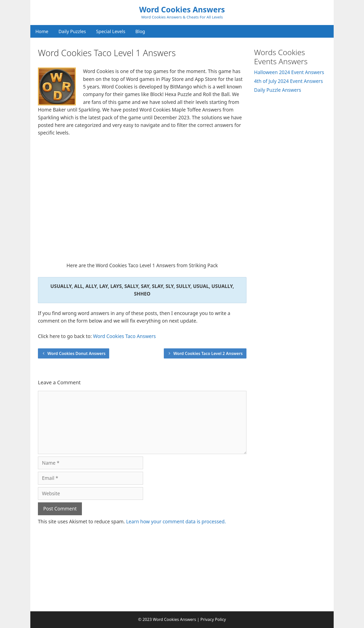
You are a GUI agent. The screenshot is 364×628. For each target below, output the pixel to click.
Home (42, 31)
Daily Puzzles (72, 31)
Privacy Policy (213, 619)
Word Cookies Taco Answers (124, 336)
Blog (140, 31)
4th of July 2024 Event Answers (288, 81)
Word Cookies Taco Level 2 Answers (208, 353)
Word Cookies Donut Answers (77, 353)
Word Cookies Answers (182, 9)
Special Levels (111, 31)
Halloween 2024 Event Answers (289, 72)
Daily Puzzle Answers (278, 90)
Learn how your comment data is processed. (176, 522)
